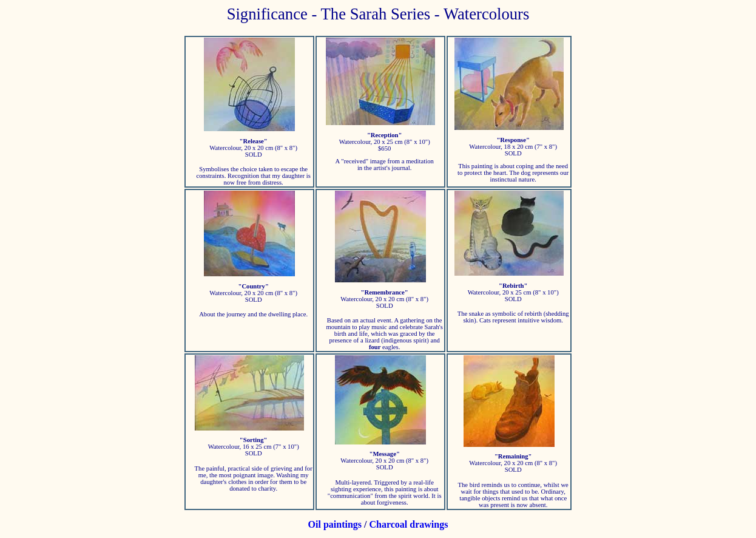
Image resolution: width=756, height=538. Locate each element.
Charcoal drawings (409, 524)
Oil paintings (335, 524)
